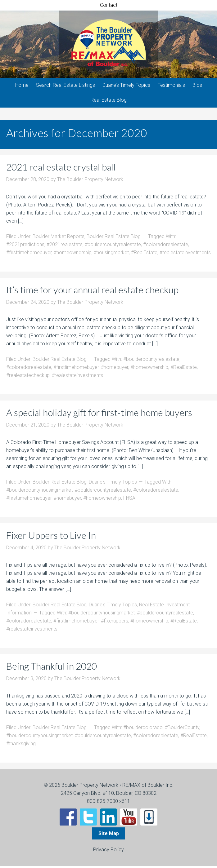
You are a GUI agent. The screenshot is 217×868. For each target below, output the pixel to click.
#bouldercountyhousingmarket (39, 492)
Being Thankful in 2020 (52, 668)
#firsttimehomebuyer (29, 254)
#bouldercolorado (143, 729)
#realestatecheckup (28, 377)
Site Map (109, 835)
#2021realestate (65, 246)
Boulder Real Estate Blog (114, 238)
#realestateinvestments (185, 254)
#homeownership (73, 254)
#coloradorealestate (166, 246)
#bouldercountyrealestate (113, 246)
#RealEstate (144, 254)
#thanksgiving (21, 745)
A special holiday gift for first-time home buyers (99, 414)
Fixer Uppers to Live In (51, 537)
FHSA (129, 500)
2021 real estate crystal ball (61, 169)
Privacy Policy (108, 851)
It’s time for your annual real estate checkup (92, 291)
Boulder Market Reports (59, 238)
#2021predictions (25, 246)
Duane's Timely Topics (113, 484)
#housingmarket (111, 254)
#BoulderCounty (182, 729)
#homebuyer (115, 369)
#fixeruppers (115, 623)
